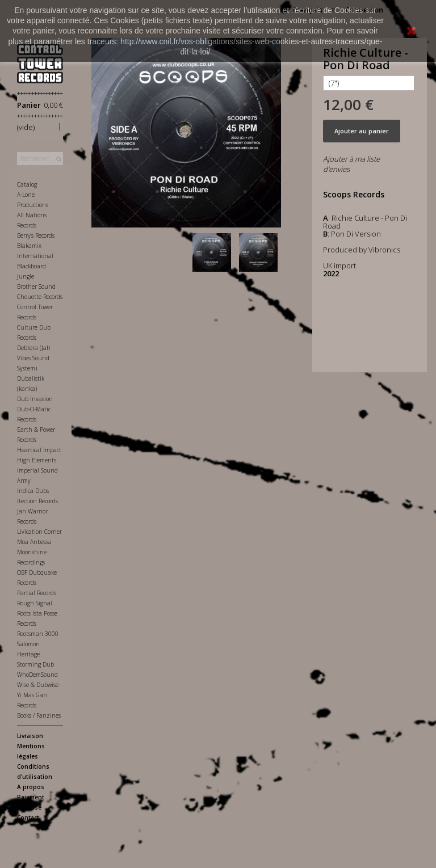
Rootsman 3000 (38, 634)
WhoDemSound (37, 675)
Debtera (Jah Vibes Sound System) (34, 358)
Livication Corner (39, 532)
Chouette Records (40, 297)
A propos (31, 787)
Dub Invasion (35, 399)
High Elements (37, 460)
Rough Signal (35, 603)
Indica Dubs (33, 491)
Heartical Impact (39, 450)
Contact (28, 818)
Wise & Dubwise (38, 685)
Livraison (30, 736)
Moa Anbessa (34, 542)
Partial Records (37, 593)
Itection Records (37, 501)
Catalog (27, 184)
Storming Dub (35, 664)
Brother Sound (36, 286)
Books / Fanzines (39, 715)
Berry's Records (36, 235)
